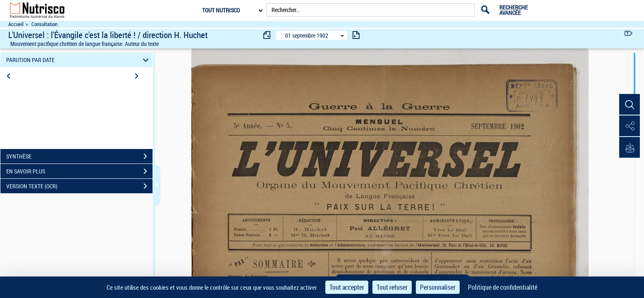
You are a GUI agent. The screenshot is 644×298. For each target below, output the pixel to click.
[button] (630, 105)
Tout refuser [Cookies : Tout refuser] (392, 287)
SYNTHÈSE (79, 156)
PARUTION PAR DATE (79, 60)
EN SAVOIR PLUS (79, 171)
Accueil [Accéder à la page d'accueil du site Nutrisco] (16, 24)
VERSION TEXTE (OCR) (79, 186)
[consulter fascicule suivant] (356, 35)
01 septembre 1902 (307, 35)
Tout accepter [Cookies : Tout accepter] (347, 287)
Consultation (44, 24)
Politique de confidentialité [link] (503, 287)
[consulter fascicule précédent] (267, 35)
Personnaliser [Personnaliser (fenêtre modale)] (438, 287)
